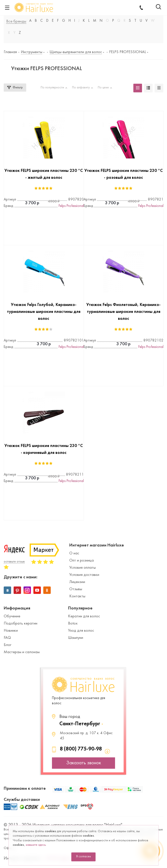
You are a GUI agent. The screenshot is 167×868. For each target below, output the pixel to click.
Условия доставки (84, 575)
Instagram (27, 590)
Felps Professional (71, 206)
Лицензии (77, 582)
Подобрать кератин (21, 624)
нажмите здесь (36, 845)
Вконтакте (7, 590)
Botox (73, 624)
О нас (74, 553)
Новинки (11, 631)
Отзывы (76, 589)
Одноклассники (47, 590)
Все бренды (16, 21)
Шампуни (76, 638)
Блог (8, 645)
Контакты (77, 596)
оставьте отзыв (14, 562)
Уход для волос (81, 631)
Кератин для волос (84, 616)
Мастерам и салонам (22, 652)
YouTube (37, 590)
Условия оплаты (83, 568)
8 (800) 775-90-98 (81, 749)
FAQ (7, 638)
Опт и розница (82, 561)
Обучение (12, 616)
